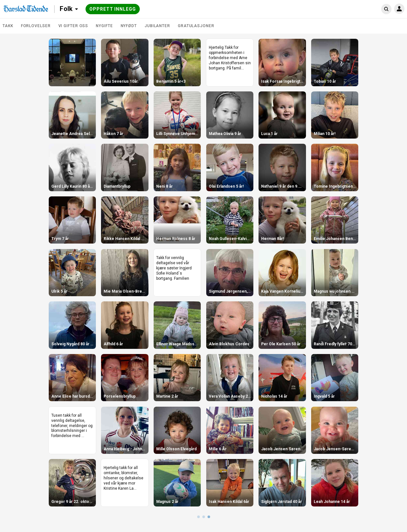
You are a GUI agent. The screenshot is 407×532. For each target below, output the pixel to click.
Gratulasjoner (196, 26)
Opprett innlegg (113, 9)
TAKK (8, 26)
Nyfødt (129, 26)
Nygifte (104, 26)
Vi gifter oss (73, 26)
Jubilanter (157, 26)
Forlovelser (36, 26)
